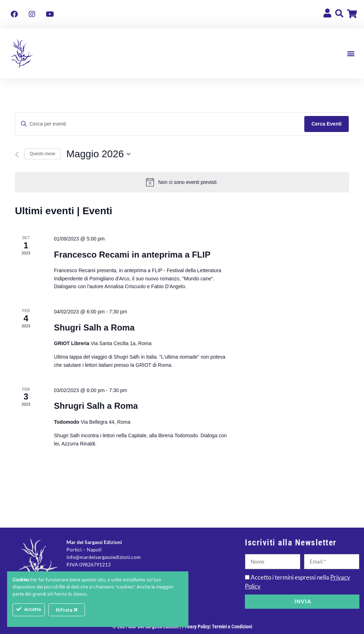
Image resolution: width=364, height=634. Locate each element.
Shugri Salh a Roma (94, 327)
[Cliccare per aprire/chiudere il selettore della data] (98, 154)
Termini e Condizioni (232, 627)
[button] (351, 54)
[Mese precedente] (17, 155)
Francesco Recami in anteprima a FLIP (132, 255)
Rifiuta (67, 610)
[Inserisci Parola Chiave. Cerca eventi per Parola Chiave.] (160, 124)
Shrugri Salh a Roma (96, 406)
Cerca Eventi (326, 124)
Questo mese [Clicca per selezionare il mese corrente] (42, 154)
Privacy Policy (196, 627)
